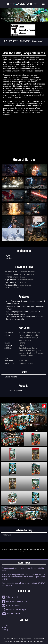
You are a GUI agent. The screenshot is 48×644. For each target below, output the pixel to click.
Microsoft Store (11, 271)
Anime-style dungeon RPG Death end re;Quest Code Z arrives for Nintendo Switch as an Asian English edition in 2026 (23, 577)
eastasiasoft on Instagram (14, 609)
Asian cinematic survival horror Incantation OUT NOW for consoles (23, 584)
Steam (7, 288)
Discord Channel (11, 613)
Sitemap (5, 630)
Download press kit (15, 390)
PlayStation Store (12, 280)
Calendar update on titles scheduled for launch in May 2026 (23, 569)
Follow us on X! (10, 597)
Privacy (5, 627)
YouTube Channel (11, 605)
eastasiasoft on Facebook (14, 601)
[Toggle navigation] (43, 4)
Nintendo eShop (11, 274)
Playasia (8, 535)
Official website (11, 377)
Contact (5, 625)
